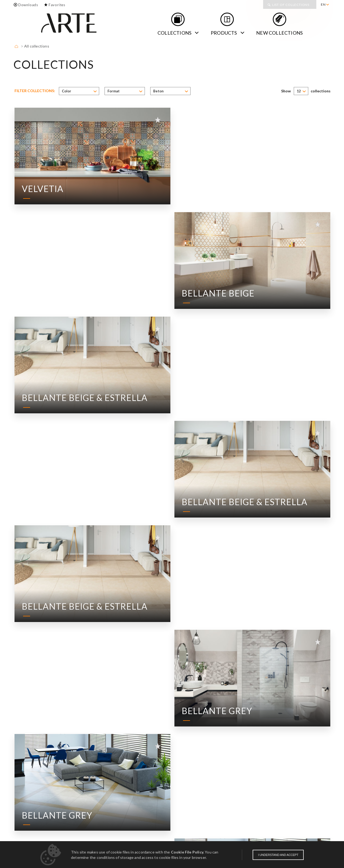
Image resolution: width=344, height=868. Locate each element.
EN (323, 4)
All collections (37, 46)
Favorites (57, 5)
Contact (52, 822)
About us (24, 822)
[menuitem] (325, 5)
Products (224, 33)
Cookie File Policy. (187, 852)
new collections (279, 33)
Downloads (28, 5)
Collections (174, 33)
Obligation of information (306, 840)
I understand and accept (278, 855)
